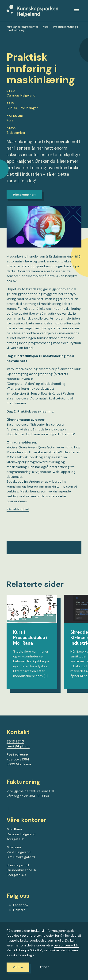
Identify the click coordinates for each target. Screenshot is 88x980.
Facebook (21, 905)
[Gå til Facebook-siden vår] (8, 809)
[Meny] (77, 11)
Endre (45, 967)
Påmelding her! (24, 195)
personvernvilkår (66, 945)
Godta (18, 967)
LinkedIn (19, 910)
